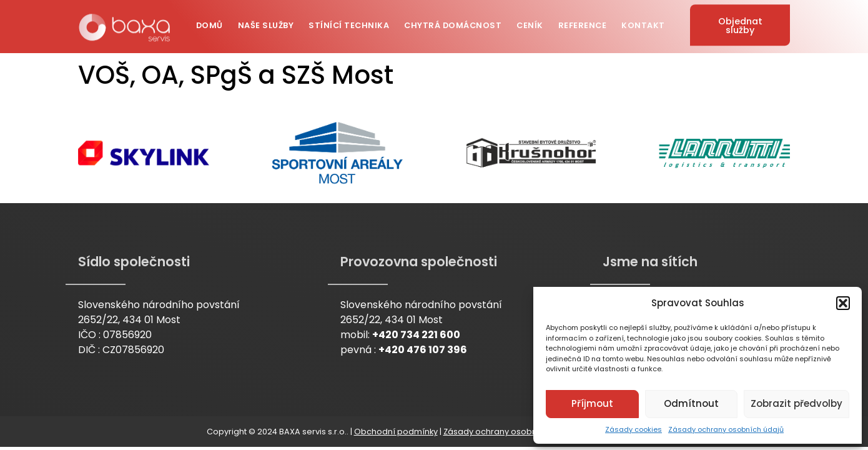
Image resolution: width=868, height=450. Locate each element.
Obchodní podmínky (396, 432)
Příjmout (592, 403)
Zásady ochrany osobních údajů (726, 429)
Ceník (530, 21)
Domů (210, 21)
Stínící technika (349, 21)
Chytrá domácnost (453, 21)
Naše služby (266, 21)
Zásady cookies (634, 429)
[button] (843, 303)
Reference (583, 21)
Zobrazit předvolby (796, 403)
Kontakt (643, 21)
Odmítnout (691, 403)
